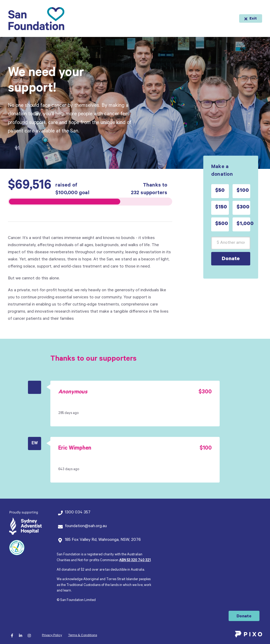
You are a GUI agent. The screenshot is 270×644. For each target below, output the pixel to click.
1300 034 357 (78, 513)
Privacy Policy (52, 636)
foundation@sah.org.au (86, 526)
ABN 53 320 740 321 (135, 561)
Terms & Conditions (83, 636)
